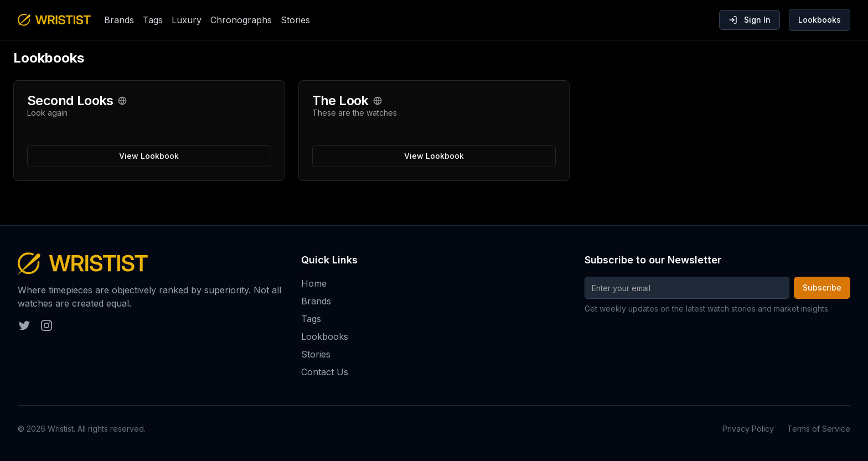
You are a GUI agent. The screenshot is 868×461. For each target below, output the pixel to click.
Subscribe (822, 288)
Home (314, 283)
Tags (153, 20)
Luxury (187, 20)
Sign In (750, 20)
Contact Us (325, 372)
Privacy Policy (748, 429)
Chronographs (241, 20)
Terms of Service (819, 429)
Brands (119, 20)
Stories (295, 20)
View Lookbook (149, 156)
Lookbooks (820, 20)
